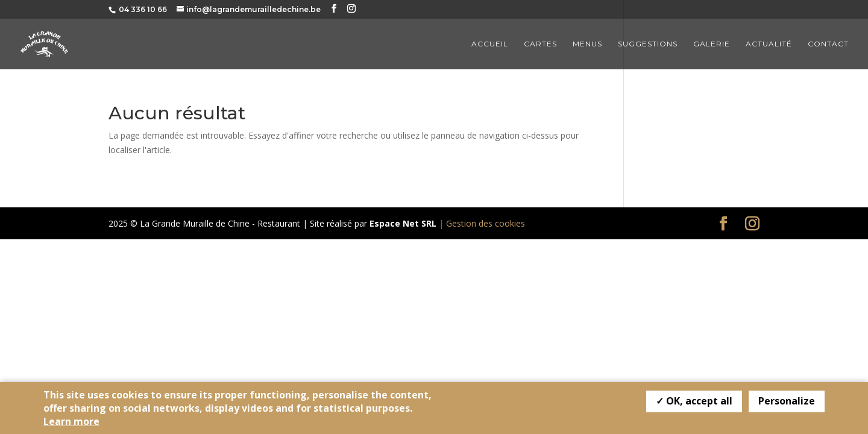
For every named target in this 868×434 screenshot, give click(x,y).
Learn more (71, 421)
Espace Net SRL (403, 223)
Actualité (769, 44)
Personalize (787, 401)
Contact (828, 44)
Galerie (712, 44)
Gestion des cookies (486, 223)
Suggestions (648, 44)
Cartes (540, 44)
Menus (587, 44)
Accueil (490, 44)
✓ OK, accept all (694, 401)
